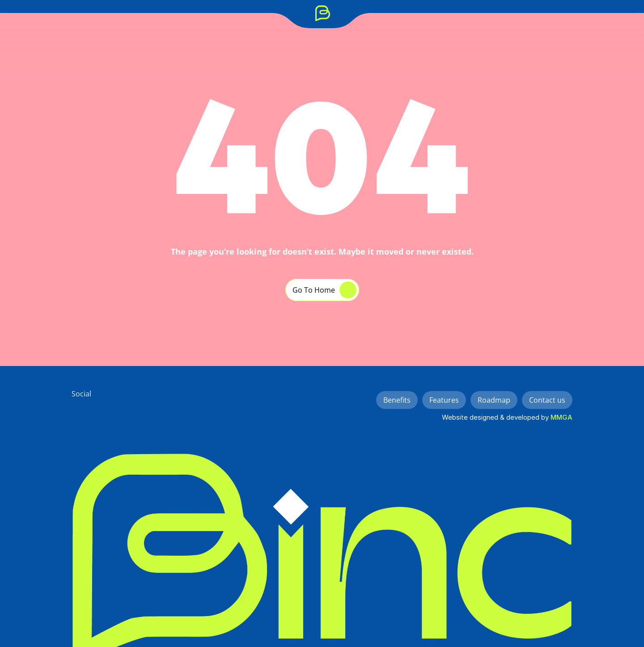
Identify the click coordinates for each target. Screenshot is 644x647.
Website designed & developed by (496, 417)
